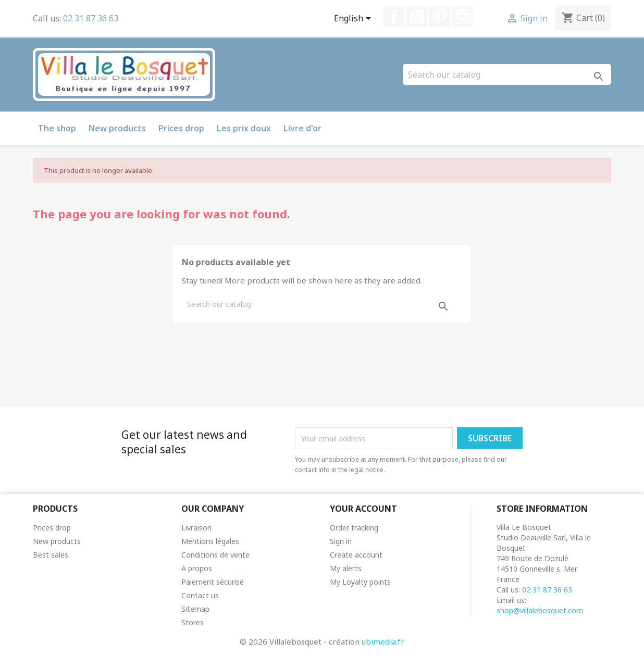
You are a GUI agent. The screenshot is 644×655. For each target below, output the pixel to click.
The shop (57, 128)
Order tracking (354, 528)
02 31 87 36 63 (91, 18)
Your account (363, 509)
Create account (356, 555)
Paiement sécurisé (213, 582)
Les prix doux (244, 128)
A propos (197, 568)
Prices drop (181, 128)
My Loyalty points (360, 582)
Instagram (463, 17)
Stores (193, 622)
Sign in (341, 541)
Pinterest (440, 17)
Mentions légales (210, 541)
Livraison (196, 528)
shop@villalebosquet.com (540, 610)
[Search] (507, 75)
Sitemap (195, 609)
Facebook (394, 17)
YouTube (417, 17)
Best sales (51, 555)
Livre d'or (302, 128)
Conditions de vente (215, 555)
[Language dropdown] (354, 19)
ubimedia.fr (383, 641)
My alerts (346, 568)
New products (117, 128)
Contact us (200, 595)
